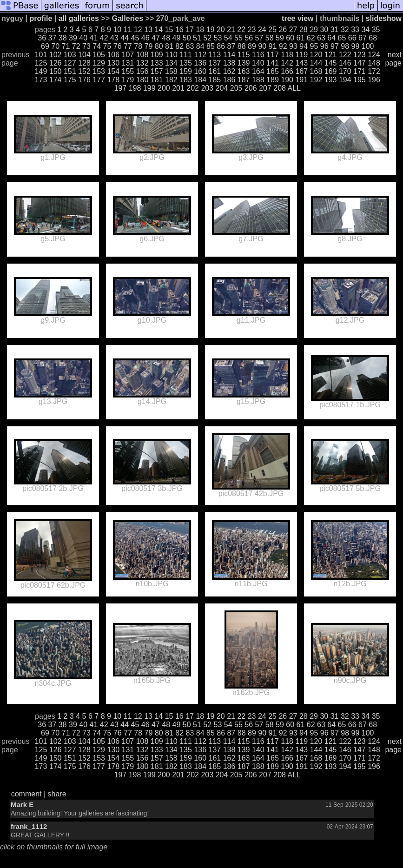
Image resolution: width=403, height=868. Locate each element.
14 (159, 30)
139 (244, 63)
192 (316, 80)
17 (190, 30)
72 (76, 46)
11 (128, 30)
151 (70, 71)
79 (149, 46)
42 (104, 38)
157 (157, 71)
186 (229, 80)
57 (259, 38)
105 (99, 55)
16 (179, 30)
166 (287, 71)
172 (374, 71)
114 (229, 55)
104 (84, 55)
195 (360, 80)
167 (301, 71)
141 (273, 63)
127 (70, 63)
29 (314, 30)
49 (177, 38)
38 (63, 38)
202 (193, 88)
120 (316, 55)
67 (363, 38)
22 (241, 30)
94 (304, 46)
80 (159, 46)
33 (355, 30)
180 (142, 80)
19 (211, 30)
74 (97, 46)
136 (200, 63)
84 (200, 46)
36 (42, 38)
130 (113, 63)
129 (99, 63)
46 (145, 38)
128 (84, 63)
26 (283, 30)
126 (56, 63)
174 (56, 80)
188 (258, 80)
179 (128, 80)
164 (258, 71)
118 (287, 55)
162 (229, 71)
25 (272, 30)
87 (231, 46)
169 (331, 71)
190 (287, 80)
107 (128, 55)
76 (118, 46)
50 (187, 38)
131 (128, 63)
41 (94, 38)
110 (171, 55)
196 (374, 80)
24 (262, 30)
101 (41, 55)
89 (252, 46)
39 (73, 38)
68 (373, 38)
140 (258, 63)
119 (301, 55)
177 (99, 80)
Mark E (22, 805)
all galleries (79, 18)
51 (197, 38)
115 (244, 55)
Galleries (128, 18)
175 (70, 80)
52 (207, 38)
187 (244, 80)
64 (331, 38)
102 (56, 55)
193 (331, 80)
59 (280, 38)
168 (316, 71)
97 (335, 46)
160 (200, 71)
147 (360, 63)
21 (231, 30)
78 (138, 46)
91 (273, 46)
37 (53, 38)
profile (41, 18)
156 (142, 71)
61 (301, 38)
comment (26, 794)
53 (218, 38)
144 (316, 63)
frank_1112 (29, 826)
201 (178, 88)
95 (314, 46)
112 (200, 55)
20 (221, 30)
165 (273, 71)
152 (84, 71)
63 (321, 38)
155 (128, 71)
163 (244, 71)
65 (342, 38)
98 (345, 46)
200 (164, 88)
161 (215, 71)
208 (280, 88)
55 (238, 38)
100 (368, 46)
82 (179, 46)
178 (113, 80)
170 (345, 71)
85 (211, 46)
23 (252, 30)
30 (324, 30)
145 (331, 63)
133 (157, 63)
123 (360, 55)
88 (242, 46)
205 (236, 88)
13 (148, 30)
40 (83, 38)
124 (374, 55)
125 (41, 63)
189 (273, 80)
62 (311, 38)
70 (55, 46)
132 (142, 63)
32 (345, 30)
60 (290, 38)
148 (374, 63)
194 (345, 80)
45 (135, 38)
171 (360, 71)
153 (99, 71)
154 (113, 71)
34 (365, 30)
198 (135, 88)
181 (157, 80)
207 (265, 88)
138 (229, 63)
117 (273, 55)
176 (84, 80)
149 (41, 71)
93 (293, 46)
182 (171, 80)
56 (249, 38)
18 (200, 30)
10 (117, 30)
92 (283, 46)
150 (56, 71)
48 (166, 38)
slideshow (384, 18)
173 (41, 80)
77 (128, 46)
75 (107, 46)
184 (200, 80)
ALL (294, 88)
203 (207, 88)
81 (169, 46)
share (57, 794)
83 (190, 46)
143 (301, 63)
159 (186, 71)
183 (186, 80)
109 (157, 55)
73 (86, 46)
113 (215, 55)
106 (113, 55)
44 (125, 38)
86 (221, 46)
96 (324, 46)
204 (222, 88)
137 (215, 63)
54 (228, 38)
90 (262, 46)
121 (331, 55)
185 (215, 80)
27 (293, 30)
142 (287, 63)
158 (171, 71)
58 (270, 38)
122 (345, 55)
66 (352, 38)
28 (304, 30)
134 (171, 63)
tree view (297, 18)
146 (345, 63)
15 (169, 30)
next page (393, 59)
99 (356, 46)
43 (114, 38)
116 (258, 55)
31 (335, 30)
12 (138, 30)
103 (70, 55)
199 (149, 88)
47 (156, 38)
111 (186, 55)
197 (121, 88)
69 (45, 46)
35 (376, 30)
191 (301, 80)
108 (142, 55)
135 (186, 63)
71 (66, 46)
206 (251, 88)
